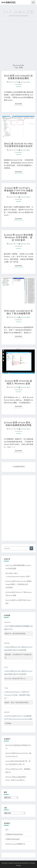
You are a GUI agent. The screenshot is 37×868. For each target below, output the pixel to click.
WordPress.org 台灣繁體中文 (15, 844)
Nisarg (19, 865)
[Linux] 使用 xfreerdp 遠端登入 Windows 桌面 (19, 382)
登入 (7, 830)
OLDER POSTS (19, 467)
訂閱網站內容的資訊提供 (14, 834)
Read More (19, 104)
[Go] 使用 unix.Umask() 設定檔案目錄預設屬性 (18, 77)
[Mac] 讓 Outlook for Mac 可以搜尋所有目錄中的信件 (18, 145)
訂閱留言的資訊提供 (13, 839)
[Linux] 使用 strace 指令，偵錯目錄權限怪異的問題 (18, 424)
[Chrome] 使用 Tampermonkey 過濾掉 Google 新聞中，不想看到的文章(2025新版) (18, 584)
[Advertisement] (18, 43)
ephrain (24, 82)
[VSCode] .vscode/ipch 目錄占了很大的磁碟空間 (18, 312)
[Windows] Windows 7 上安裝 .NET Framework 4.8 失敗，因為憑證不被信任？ (17, 695)
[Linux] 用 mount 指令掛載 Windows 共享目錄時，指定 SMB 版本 (18, 237)
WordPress (26, 863)
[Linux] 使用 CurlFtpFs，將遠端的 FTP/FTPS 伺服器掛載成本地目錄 (19, 190)
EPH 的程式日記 (8, 2)
